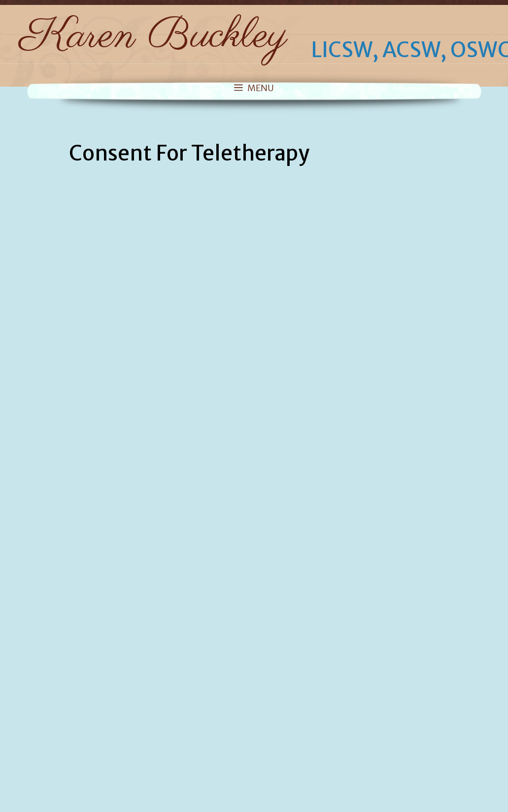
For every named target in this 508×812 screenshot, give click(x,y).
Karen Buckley (153, 36)
